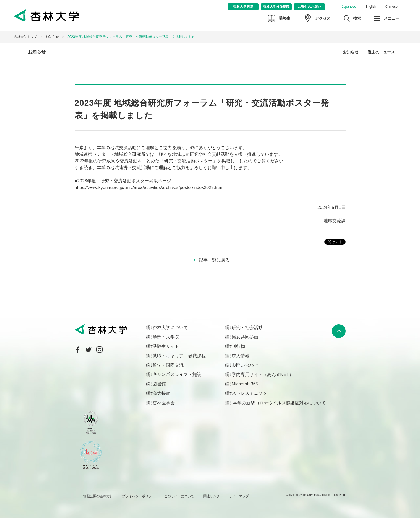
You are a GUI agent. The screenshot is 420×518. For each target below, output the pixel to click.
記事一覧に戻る (214, 260)
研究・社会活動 (247, 327)
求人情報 (241, 356)
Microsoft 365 (245, 384)
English (371, 7)
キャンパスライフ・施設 (177, 375)
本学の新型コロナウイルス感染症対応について (279, 403)
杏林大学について (170, 327)
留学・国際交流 (168, 365)
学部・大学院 (166, 337)
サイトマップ (239, 496)
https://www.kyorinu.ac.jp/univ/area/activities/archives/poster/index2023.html (149, 187)
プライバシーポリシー (139, 496)
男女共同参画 (245, 337)
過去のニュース (381, 52)
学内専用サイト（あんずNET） (263, 375)
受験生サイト (166, 346)
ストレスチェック (249, 393)
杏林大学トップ (25, 37)
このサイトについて (179, 496)
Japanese (349, 7)
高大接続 (161, 393)
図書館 (159, 384)
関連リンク (212, 496)
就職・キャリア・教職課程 (179, 356)
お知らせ (52, 37)
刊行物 (238, 346)
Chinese (392, 7)
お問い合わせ (245, 365)
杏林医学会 (164, 403)
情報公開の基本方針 (98, 496)
